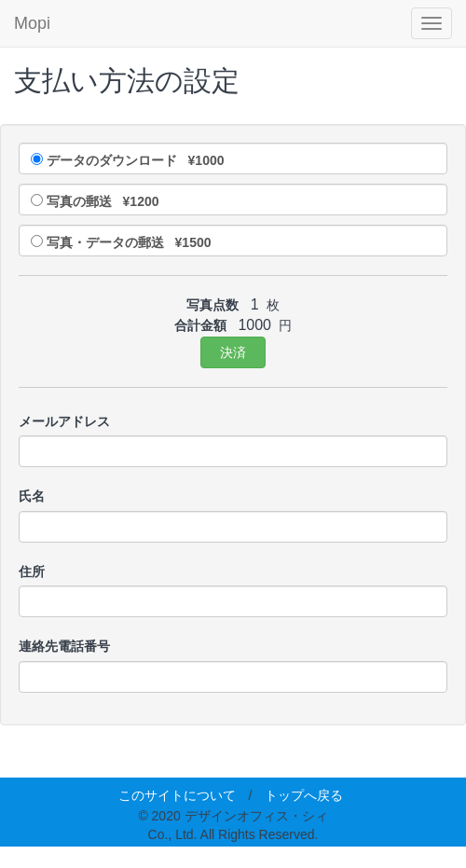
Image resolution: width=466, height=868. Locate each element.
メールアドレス (64, 421)
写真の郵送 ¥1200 (103, 201)
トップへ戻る (304, 795)
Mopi (32, 23)
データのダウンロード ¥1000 (136, 160)
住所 (32, 572)
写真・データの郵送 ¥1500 (129, 242)
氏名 (32, 496)
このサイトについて (177, 795)
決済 (233, 352)
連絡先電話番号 (64, 646)
